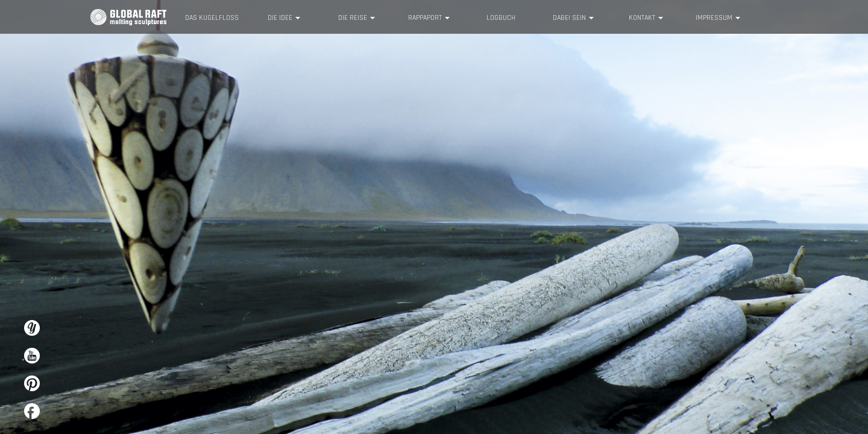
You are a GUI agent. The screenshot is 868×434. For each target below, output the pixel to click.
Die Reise (357, 18)
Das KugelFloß (212, 18)
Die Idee (284, 18)
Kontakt (646, 18)
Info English (763, 17)
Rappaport (429, 18)
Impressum (718, 18)
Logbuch (501, 18)
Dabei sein (573, 18)
